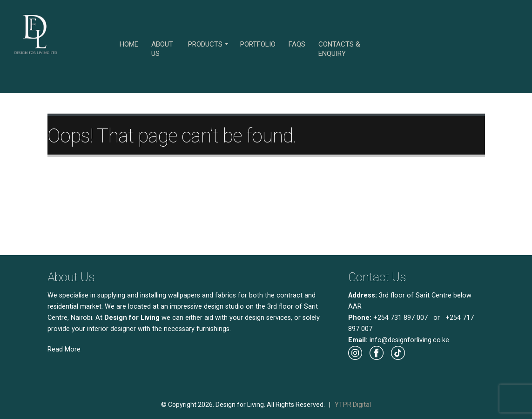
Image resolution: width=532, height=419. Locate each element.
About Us (162, 49)
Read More (64, 349)
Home (129, 44)
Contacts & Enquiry (339, 49)
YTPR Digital (353, 405)
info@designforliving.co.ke (409, 340)
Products (205, 44)
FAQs (297, 44)
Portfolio (258, 44)
